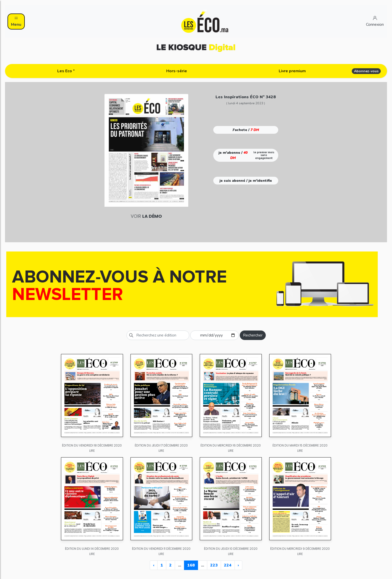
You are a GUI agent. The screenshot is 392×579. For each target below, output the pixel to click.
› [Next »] (238, 565)
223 (214, 565)
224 (228, 565)
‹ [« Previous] (154, 565)
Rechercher (253, 335)
